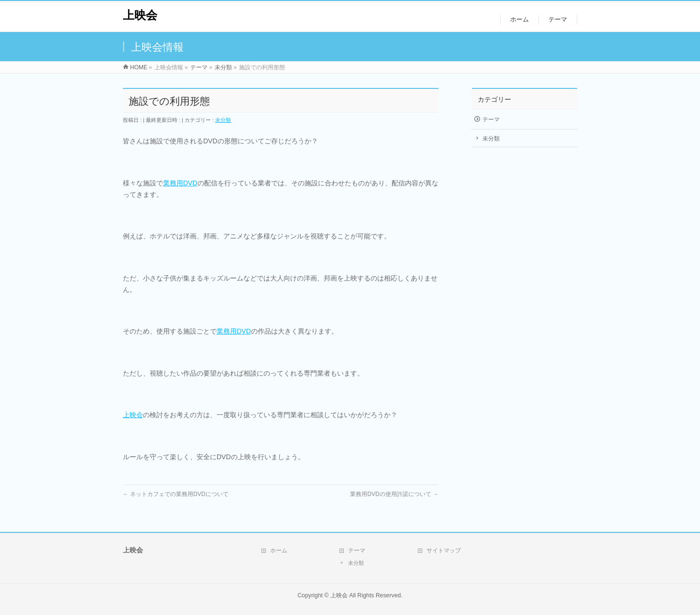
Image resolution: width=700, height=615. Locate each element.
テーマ (491, 119)
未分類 (223, 120)
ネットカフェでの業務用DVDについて (176, 494)
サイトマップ (444, 550)
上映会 (140, 15)
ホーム (279, 550)
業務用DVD (180, 183)
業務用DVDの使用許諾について (394, 494)
